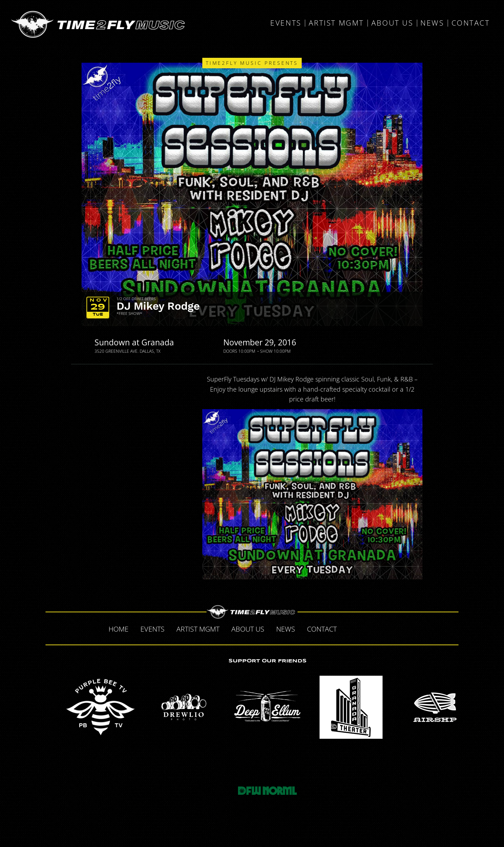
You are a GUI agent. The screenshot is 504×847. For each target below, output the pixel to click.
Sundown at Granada (134, 342)
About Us (392, 23)
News (432, 23)
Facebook (350, 628)
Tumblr (379, 628)
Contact (471, 23)
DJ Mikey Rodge (158, 306)
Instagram (394, 628)
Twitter (365, 628)
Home (118, 629)
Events (286, 23)
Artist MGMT (336, 23)
